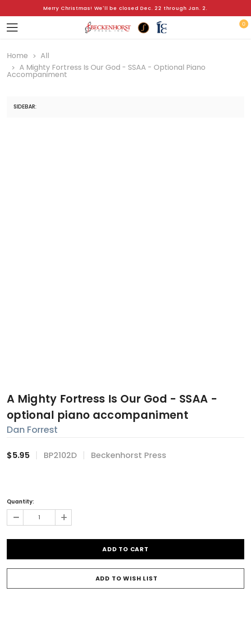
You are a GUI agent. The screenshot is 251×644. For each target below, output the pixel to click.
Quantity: (20, 501)
